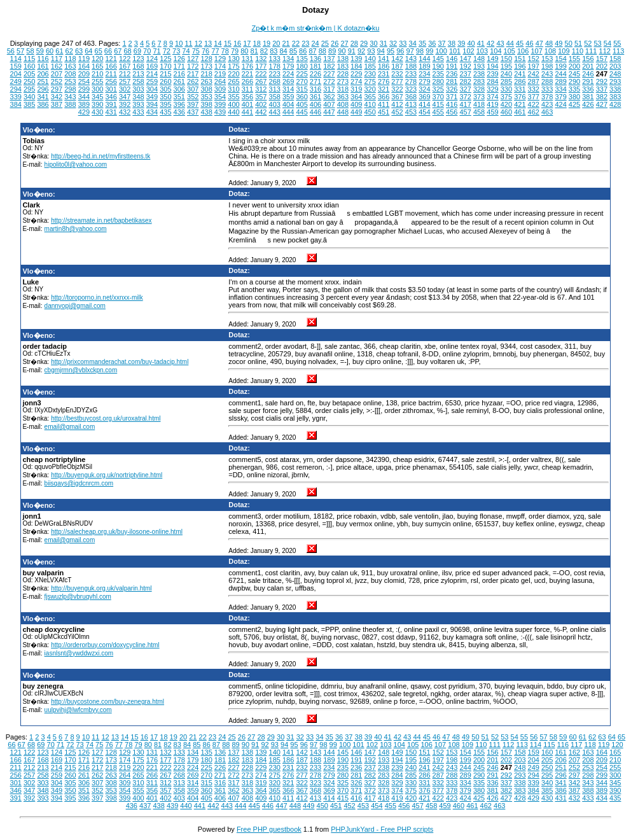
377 (534, 97)
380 (574, 97)
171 (179, 66)
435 (165, 112)
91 (352, 51)
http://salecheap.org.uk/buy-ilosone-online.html (117, 532)
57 (20, 51)
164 (84, 66)
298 (70, 89)
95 (391, 51)
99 (429, 51)
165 (97, 66)
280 (438, 81)
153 (547, 59)
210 (97, 74)
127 (193, 59)
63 (79, 51)
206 (43, 74)
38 (452, 43)
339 (16, 97)
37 (442, 43)
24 (315, 43)
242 (534, 74)
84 (283, 51)
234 (424, 74)
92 (361, 51)
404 (288, 104)
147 (465, 59)
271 (315, 81)
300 (97, 89)
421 (520, 104)
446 (315, 112)
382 (602, 97)
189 (424, 66)
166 (111, 66)
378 (547, 97)
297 (57, 89)
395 (165, 104)
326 (452, 89)
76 (205, 51)
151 (520, 59)
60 (50, 51)
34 (413, 43)
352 (193, 97)
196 (520, 66)
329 (492, 89)
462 (534, 112)
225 (302, 74)
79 (235, 51)
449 (356, 112)
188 (411, 66)
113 (618, 51)
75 (196, 51)
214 (152, 74)
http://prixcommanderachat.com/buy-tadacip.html (120, 362)
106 (523, 51)
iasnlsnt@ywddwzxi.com (79, 653)
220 (233, 74)
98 (420, 51)
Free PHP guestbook (269, 829)
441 (247, 112)
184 (356, 66)
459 (492, 112)
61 (59, 51)
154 (560, 59)
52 (588, 43)
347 (125, 97)
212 (125, 74)
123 (138, 59)
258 (138, 81)
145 (438, 59)
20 (276, 43)
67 (118, 51)
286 (520, 81)
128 (206, 59)
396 (179, 104)
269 (288, 81)
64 (88, 51)
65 (99, 51)
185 (370, 66)
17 (247, 43)
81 (254, 51)
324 (424, 89)
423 (547, 104)
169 (152, 66)
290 (574, 81)
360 (302, 97)
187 (397, 66)
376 (520, 97)
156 (588, 59)
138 (343, 59)
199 (560, 66)
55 (617, 43)
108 (550, 51)
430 (97, 112)
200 (574, 66)
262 (193, 81)
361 (315, 97)
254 (84, 81)
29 (364, 43)
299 (84, 89)
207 (57, 74)
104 (496, 51)
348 (138, 97)
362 (329, 97)
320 (370, 89)
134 (288, 59)
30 (373, 43)
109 (564, 51)
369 (424, 97)
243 (547, 74)
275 (370, 81)
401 (247, 104)
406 (315, 104)
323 (411, 89)
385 (29, 104)
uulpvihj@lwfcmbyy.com (78, 710)
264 (220, 81)
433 (138, 112)
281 (452, 81)
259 (152, 81)
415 (438, 104)
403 (275, 104)
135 (302, 59)
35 (422, 43)
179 (288, 66)
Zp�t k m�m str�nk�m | (295, 28)
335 (574, 89)
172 (193, 66)
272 (329, 81)
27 (344, 43)
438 (206, 112)
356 (247, 97)
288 (547, 81)
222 (261, 74)
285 (506, 81)
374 (492, 97)
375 (506, 97)
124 (152, 59)
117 (57, 59)
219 (220, 74)
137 (329, 59)
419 (492, 104)
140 (370, 59)
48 (549, 43)
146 (452, 59)
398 (206, 104)
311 (247, 89)
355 (233, 97)
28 (354, 43)
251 (43, 81)
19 (267, 43)
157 (602, 59)
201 (588, 66)
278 (411, 81)
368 (411, 97)
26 (335, 43)
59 (40, 51)
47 (539, 43)
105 (510, 51)
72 (167, 51)
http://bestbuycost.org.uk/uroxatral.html (106, 418)
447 (329, 112)
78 (225, 51)
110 (578, 51)
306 (179, 89)
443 (275, 112)
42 (490, 43)
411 (384, 104)
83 (274, 51)
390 (97, 104)
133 (275, 59)
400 (233, 104)
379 (560, 97)
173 (206, 66)
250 (29, 81)
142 (397, 59)
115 (29, 59)
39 (461, 43)
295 (29, 89)
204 (16, 74)
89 (332, 51)
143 (411, 59)
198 (547, 66)
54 (607, 43)
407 (329, 104)
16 (237, 43)
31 (384, 43)
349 (152, 97)
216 (179, 74)
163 (70, 66)
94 (381, 51)
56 (11, 51)
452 (397, 112)
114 (16, 59)
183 (343, 66)
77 (215, 51)
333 (547, 89)
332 (534, 89)
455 (438, 112)
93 (371, 51)
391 (111, 104)
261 (179, 81)
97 (410, 51)
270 (302, 81)
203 (615, 66)
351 (179, 97)
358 (275, 97)
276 (384, 81)
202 (602, 66)
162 (57, 66)
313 (275, 89)
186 (384, 66)
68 (127, 51)
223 (275, 74)
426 (588, 104)
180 (302, 66)
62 (69, 51)
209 (84, 74)
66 (108, 51)
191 (452, 66)
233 (411, 74)
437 (193, 112)
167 (125, 66)
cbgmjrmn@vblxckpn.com (81, 370)
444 (288, 112)
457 (465, 112)
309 (220, 89)
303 (138, 89)
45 (520, 43)
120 (97, 59)
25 (325, 43)
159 (16, 66)
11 (188, 43)
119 (84, 59)
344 (84, 97)
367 (397, 97)
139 (356, 59)
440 (233, 112)
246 (588, 74)
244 (560, 74)
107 (536, 51)
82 (264, 51)
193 (479, 66)
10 (179, 43)
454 (424, 112)
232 (397, 74)
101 (455, 51)
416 (452, 104)
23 (305, 43)
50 (569, 43)
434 (152, 112)
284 (492, 81)
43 (500, 43)
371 (452, 97)
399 (220, 104)
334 (560, 89)
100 (441, 51)
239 (492, 74)
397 (193, 104)
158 (615, 59)
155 (574, 59)
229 (356, 74)
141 (384, 59)
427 (602, 104)
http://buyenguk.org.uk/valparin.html (101, 588)
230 (370, 74)
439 (220, 112)
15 (228, 43)
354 (220, 97)
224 (288, 74)
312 (261, 89)
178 (275, 66)
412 (397, 104)
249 (16, 81)
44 (510, 43)
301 (111, 89)
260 (165, 81)
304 (152, 89)
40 (471, 43)
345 (97, 97)
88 (322, 51)
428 (615, 104)
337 (602, 89)
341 (43, 97)
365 (370, 97)
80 (244, 51)
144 (424, 59)
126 (179, 59)
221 (247, 74)
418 (479, 104)
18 (257, 43)
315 (302, 89)
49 (558, 43)
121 (111, 59)
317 (329, 89)
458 (479, 112)
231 (384, 74)
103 (482, 51)
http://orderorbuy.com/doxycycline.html (105, 645)
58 (30, 51)
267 (261, 81)
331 (520, 89)
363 (343, 97)
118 (70, 59)
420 (506, 104)
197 (534, 66)
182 (329, 66)
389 (84, 104)
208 (70, 74)
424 (560, 104)
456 (452, 112)
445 (302, 112)
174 (220, 66)
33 (403, 43)
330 (506, 89)
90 (342, 51)
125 (165, 59)
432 (125, 112)
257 (125, 81)
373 (479, 97)
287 (534, 81)
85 (293, 51)
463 (547, 112)
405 (302, 104)
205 (29, 74)
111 (591, 51)
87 (312, 51)
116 (43, 59)
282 (465, 81)
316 (315, 89)
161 (43, 66)
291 (588, 81)
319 (356, 89)
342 (57, 97)
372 (465, 97)
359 (288, 97)
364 (356, 97)
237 (465, 74)
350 (165, 97)
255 (97, 81)
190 (438, 66)
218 (206, 74)
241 (520, 74)
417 (465, 104)
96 (400, 51)
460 (506, 112)
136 (315, 59)
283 (479, 81)
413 (411, 104)
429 (84, 112)
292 (602, 81)
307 (193, 89)
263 (206, 81)
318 (343, 89)
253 (70, 81)
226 (315, 74)
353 (206, 97)
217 (193, 74)
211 (111, 74)
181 (315, 66)
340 (29, 97)
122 (125, 59)
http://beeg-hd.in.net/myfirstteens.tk (101, 156)
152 (534, 59)
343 (70, 97)
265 (233, 81)
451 (384, 112)
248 (615, 74)
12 (198, 43)
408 (343, 104)
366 (384, 97)
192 (465, 66)
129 (220, 59)
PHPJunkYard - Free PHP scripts (382, 829)
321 (384, 89)
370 (438, 97)
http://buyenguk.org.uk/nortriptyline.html (107, 475)
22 (296, 43)
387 (57, 104)
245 (574, 74)
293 (615, 81)
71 (156, 51)
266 (247, 81)
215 (165, 74)
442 (261, 112)
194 (492, 66)
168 (138, 66)
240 (506, 74)
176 (247, 66)
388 (70, 104)
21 (286, 43)
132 (261, 59)
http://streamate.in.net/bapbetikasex (101, 220)
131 (247, 59)
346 (111, 97)
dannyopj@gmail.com (75, 306)
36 (432, 43)
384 (16, 104)
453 (411, 112)
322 (397, 89)
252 (57, 81)
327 (465, 89)
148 (479, 59)
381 (588, 97)
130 (233, 59)
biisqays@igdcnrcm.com (79, 483)
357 (261, 97)
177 (261, 66)
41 (481, 43)
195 (506, 66)
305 (165, 89)
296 (43, 89)
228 (343, 74)
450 (370, 112)
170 (165, 66)
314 (288, 89)
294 (16, 89)
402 (261, 104)
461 (520, 112)
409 (356, 104)
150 (506, 59)
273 (343, 81)
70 (147, 51)
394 (152, 104)
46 (529, 43)
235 (438, 74)
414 (424, 104)
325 (438, 89)
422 (534, 104)
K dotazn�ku (358, 28)
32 (393, 43)
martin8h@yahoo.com (76, 229)
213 (138, 74)
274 (356, 81)
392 (125, 104)
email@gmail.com (70, 427)
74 (186, 51)
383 (615, 97)
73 (176, 51)
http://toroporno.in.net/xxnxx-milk (97, 297)
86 (303, 51)
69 (137, 51)
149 (492, 59)
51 (578, 43)
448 (343, 112)
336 (588, 89)
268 (275, 81)
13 (208, 43)
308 (206, 89)
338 (615, 89)
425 (574, 104)
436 (179, 112)
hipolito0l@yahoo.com (76, 164)
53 (598, 43)
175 (233, 66)
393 (138, 104)
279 (424, 81)
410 (370, 104)
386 (43, 104)
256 (111, 81)
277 (397, 81)
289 (560, 81)
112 (605, 51)
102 (468, 51)
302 (125, 89)
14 (218, 43)
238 (479, 74)
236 (452, 74)
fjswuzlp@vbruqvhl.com (78, 597)
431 (111, 112)
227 (329, 74)
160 (29, 66)
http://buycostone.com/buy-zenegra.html (107, 702)
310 (233, 89)
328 (479, 89)
